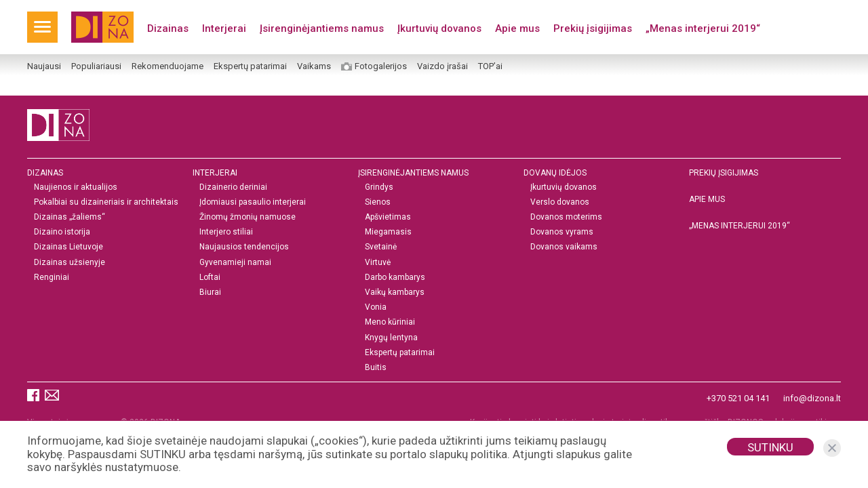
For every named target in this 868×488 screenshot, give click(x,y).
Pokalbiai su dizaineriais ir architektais (106, 202)
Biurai (210, 292)
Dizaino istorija (62, 232)
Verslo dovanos (560, 202)
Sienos (378, 202)
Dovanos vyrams (562, 232)
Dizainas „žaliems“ (70, 217)
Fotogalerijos (381, 66)
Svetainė (381, 248)
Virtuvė (378, 263)
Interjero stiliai (226, 232)
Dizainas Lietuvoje (68, 248)
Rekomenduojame (167, 66)
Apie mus (517, 28)
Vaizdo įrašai (442, 66)
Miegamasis (388, 232)
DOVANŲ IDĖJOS (555, 173)
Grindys (379, 187)
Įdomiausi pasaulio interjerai (253, 202)
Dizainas (168, 28)
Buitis (376, 368)
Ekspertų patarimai (250, 66)
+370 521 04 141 (738, 398)
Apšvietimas (388, 217)
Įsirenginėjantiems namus (322, 28)
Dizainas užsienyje (70, 263)
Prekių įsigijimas (593, 28)
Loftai (210, 278)
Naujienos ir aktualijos (76, 187)
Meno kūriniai (390, 323)
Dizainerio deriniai (233, 187)
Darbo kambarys (395, 278)
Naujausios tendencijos (244, 248)
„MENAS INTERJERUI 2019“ (739, 226)
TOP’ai (490, 66)
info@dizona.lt (812, 398)
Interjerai (224, 28)
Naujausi (44, 66)
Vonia (376, 307)
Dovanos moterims (566, 217)
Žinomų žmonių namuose (248, 217)
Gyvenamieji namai (235, 263)
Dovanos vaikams (564, 248)
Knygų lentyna (391, 338)
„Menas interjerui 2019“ (703, 28)
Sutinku (770, 447)
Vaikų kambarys (395, 292)
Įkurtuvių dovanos (439, 28)
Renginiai (52, 278)
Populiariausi (96, 66)
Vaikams (314, 66)
